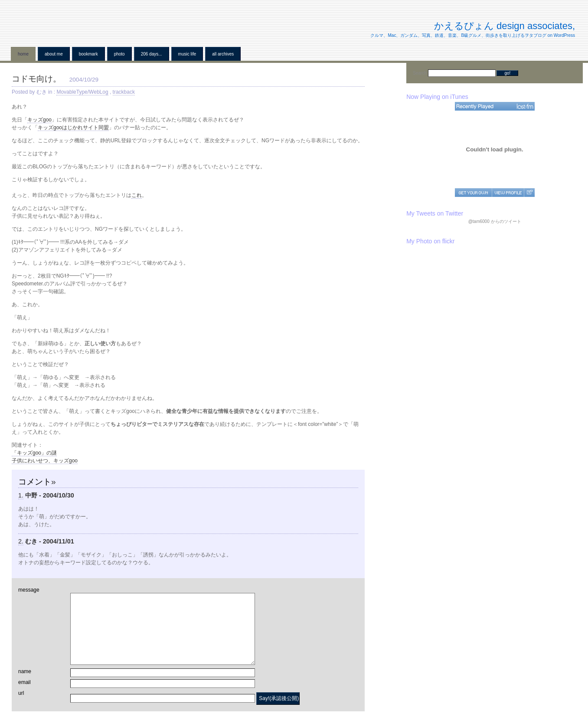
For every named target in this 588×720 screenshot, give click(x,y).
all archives (223, 54)
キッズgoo (39, 120)
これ (137, 195)
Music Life (187, 54)
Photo (119, 54)
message (29, 590)
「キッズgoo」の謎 (34, 453)
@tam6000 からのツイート (495, 221)
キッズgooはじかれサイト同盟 (73, 128)
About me (54, 54)
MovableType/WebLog (82, 92)
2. (21, 541)
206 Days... (152, 54)
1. (21, 495)
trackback (124, 92)
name (25, 671)
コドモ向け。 (36, 79)
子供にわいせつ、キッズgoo (45, 461)
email (24, 682)
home (23, 54)
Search (420, 73)
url (21, 693)
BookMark (88, 54)
